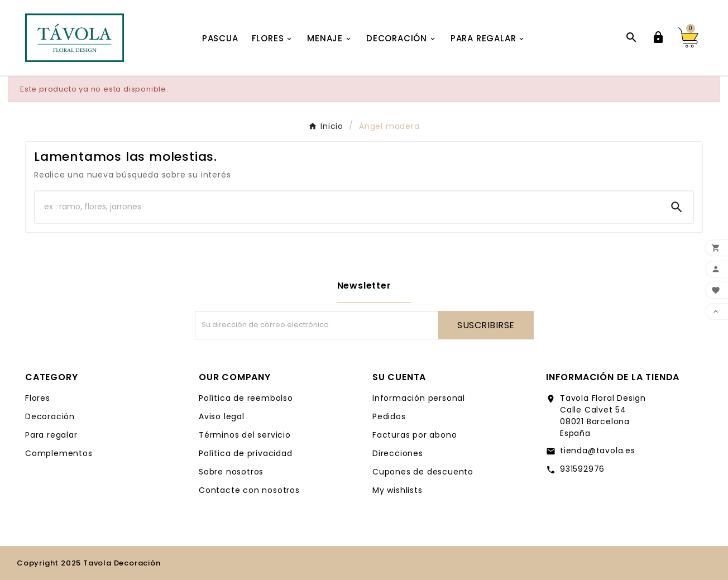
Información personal (419, 398)
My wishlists (397, 490)
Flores (38, 398)
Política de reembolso (246, 398)
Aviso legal (222, 416)
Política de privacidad (246, 453)
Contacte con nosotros (249, 490)
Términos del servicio (245, 435)
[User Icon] (658, 37)
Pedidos (389, 416)
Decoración (50, 416)
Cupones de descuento (423, 472)
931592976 (582, 469)
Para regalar (51, 435)
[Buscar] (348, 207)
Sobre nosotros (231, 472)
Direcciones (398, 453)
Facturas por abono (415, 435)
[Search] (677, 207)
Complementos (59, 453)
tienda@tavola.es (598, 450)
